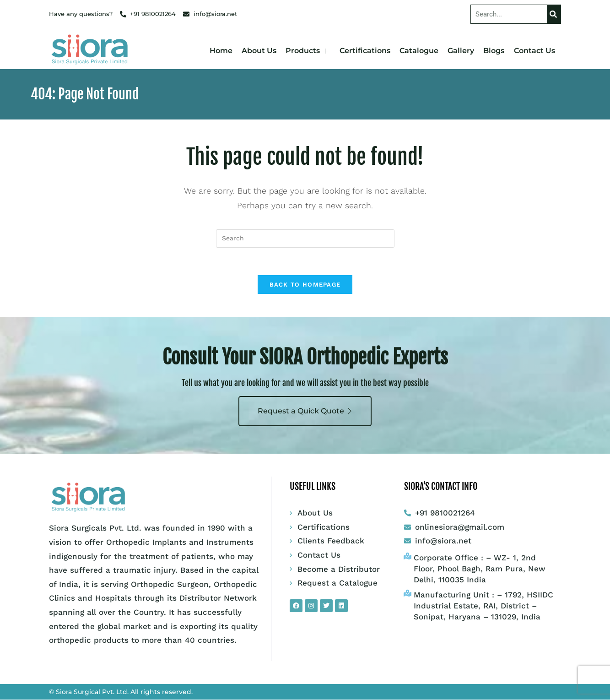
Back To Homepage (305, 285)
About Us (259, 51)
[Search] (554, 14)
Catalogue (419, 51)
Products (307, 51)
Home (221, 51)
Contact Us (534, 51)
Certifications (365, 51)
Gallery (461, 51)
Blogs (494, 51)
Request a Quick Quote (305, 411)
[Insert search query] (305, 239)
